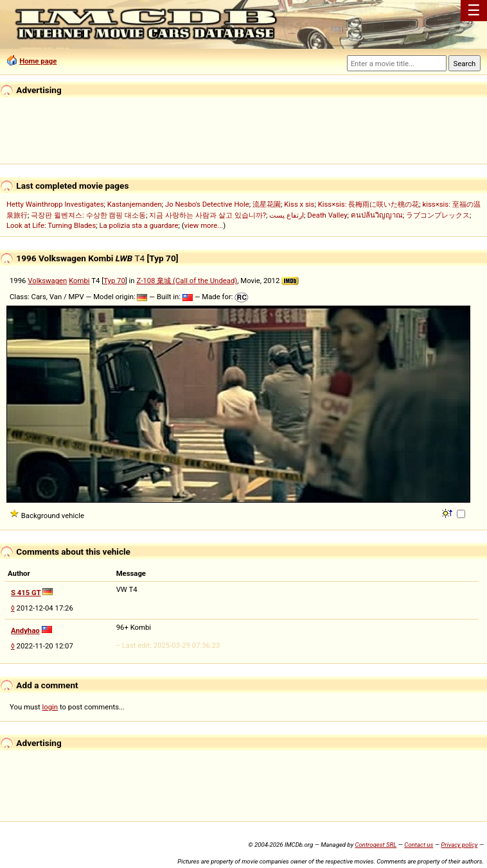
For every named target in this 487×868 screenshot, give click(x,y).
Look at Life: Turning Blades (51, 225)
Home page (38, 61)
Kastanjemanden (135, 204)
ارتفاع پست (287, 215)
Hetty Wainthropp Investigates (55, 204)
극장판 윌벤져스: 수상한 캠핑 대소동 (88, 215)
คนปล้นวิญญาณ (377, 215)
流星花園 (267, 204)
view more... (204, 225)
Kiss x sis (299, 204)
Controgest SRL (376, 845)
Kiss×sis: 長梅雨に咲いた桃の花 (369, 204)
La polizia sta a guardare (138, 225)
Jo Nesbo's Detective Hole (207, 204)
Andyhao (25, 630)
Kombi (79, 281)
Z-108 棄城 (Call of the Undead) (187, 281)
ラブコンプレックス (438, 215)
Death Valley (327, 215)
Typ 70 (114, 281)
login (50, 707)
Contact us (419, 845)
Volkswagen (47, 281)
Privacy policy (459, 845)
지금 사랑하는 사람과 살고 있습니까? (208, 215)
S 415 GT (26, 593)
